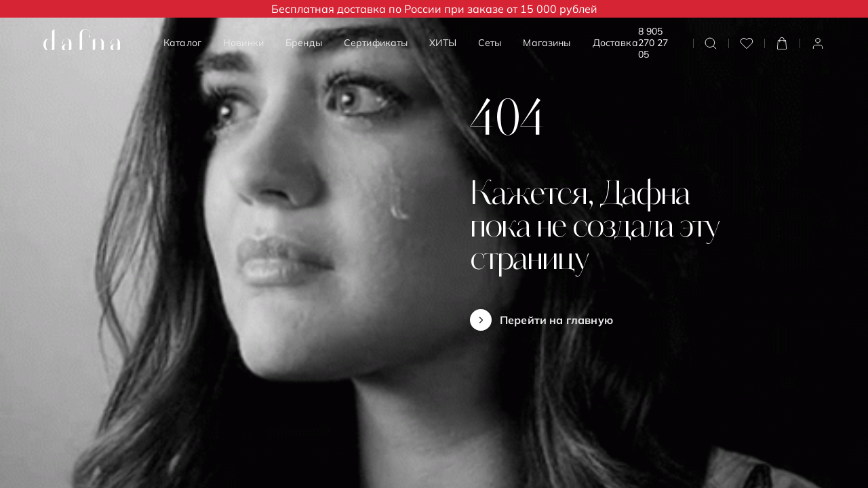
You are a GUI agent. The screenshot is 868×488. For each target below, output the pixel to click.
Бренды (304, 43)
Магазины (547, 43)
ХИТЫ (443, 43)
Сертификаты (376, 43)
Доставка (615, 43)
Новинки (243, 43)
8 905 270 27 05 (653, 43)
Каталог (182, 43)
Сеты (490, 43)
